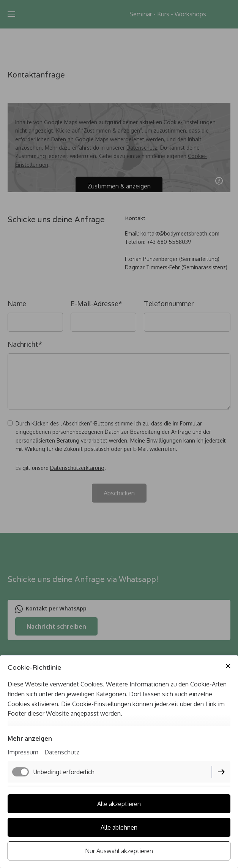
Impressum (23, 752)
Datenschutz (62, 752)
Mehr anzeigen (30, 738)
